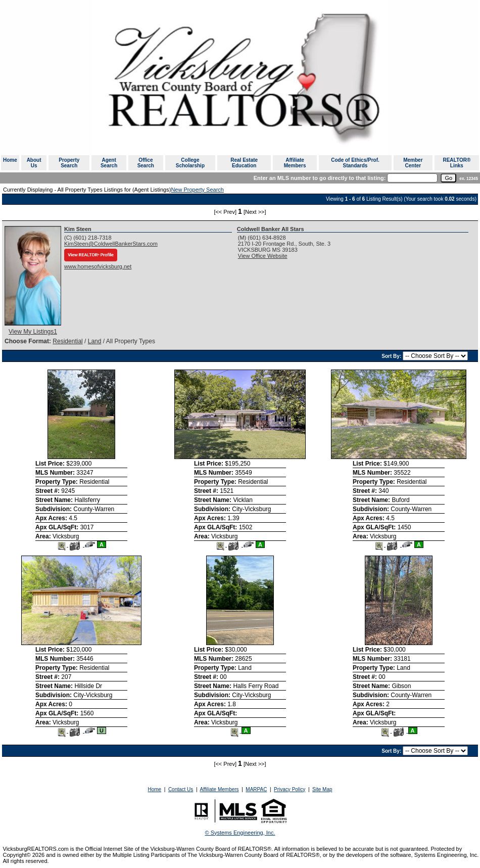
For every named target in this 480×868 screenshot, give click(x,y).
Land (95, 341)
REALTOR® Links (457, 163)
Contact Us (181, 789)
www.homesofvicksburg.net (98, 266)
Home (10, 160)
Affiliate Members (295, 163)
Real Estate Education (244, 163)
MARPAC (256, 789)
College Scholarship (190, 163)
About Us (34, 163)
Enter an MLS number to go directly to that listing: (320, 178)
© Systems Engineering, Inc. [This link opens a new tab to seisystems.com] (240, 833)
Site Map (322, 789)
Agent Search (109, 163)
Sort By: (392, 356)
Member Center (413, 163)
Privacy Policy (290, 789)
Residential (67, 341)
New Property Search (197, 190)
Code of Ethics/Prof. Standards (355, 163)
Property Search (69, 163)
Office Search (146, 163)
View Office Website (263, 256)
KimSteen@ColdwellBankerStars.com (111, 244)
